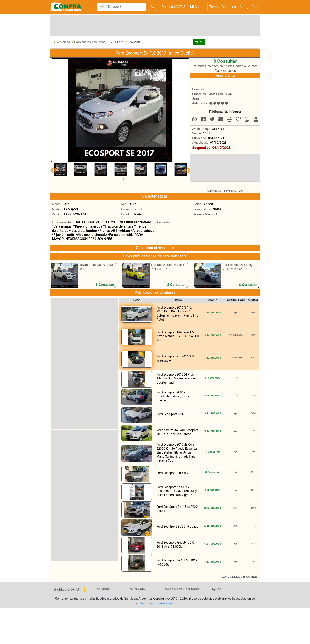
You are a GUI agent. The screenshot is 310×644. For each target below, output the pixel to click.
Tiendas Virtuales (223, 7)
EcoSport (134, 42)
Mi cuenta (137, 589)
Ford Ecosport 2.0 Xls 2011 (175, 473)
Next (186, 169)
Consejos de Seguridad (181, 589)
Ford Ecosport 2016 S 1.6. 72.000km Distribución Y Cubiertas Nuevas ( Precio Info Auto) (177, 314)
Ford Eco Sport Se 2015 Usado (177, 527)
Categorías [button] (248, 7)
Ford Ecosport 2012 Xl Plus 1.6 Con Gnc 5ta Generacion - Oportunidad (177, 379)
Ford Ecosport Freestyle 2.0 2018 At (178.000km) (175, 545)
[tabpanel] (61, 169)
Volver (199, 42)
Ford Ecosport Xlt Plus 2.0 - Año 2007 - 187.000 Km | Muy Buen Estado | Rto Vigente (177, 491)
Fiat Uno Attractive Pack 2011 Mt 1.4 (168, 267)
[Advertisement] (154, 25)
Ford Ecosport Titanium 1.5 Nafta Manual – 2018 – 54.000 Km (178, 336)
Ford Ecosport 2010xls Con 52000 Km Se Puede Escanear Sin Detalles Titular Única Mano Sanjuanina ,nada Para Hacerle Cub (177, 453)
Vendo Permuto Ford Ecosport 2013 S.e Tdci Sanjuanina (177, 432)
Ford (121, 42)
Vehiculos (64, 42)
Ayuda (216, 589)
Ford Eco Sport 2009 (171, 414)
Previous (53, 169)
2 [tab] (124, 179)
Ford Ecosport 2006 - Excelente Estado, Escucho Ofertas (175, 396)
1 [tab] (117, 179)
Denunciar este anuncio (225, 190)
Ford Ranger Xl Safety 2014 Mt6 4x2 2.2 (238, 267)
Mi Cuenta (198, 7)
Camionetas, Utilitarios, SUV (94, 42)
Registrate (102, 589)
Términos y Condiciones (157, 603)
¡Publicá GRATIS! (174, 7)
